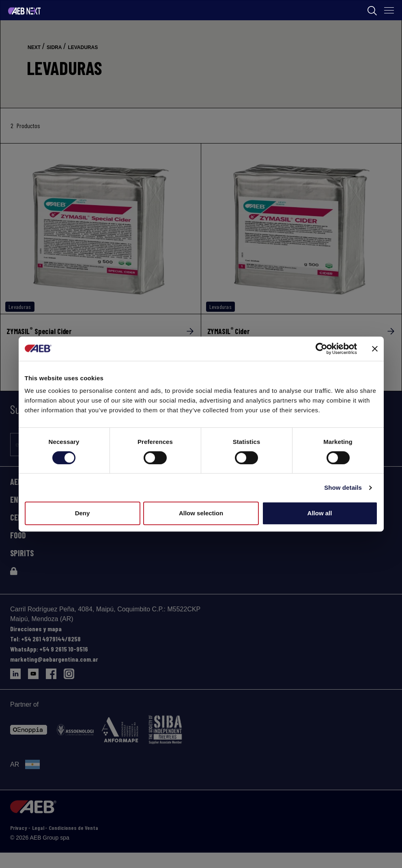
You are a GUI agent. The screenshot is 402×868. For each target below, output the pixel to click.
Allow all (320, 513)
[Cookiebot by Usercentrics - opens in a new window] (321, 349)
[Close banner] (375, 349)
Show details (343, 488)
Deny (83, 513)
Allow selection (201, 513)
